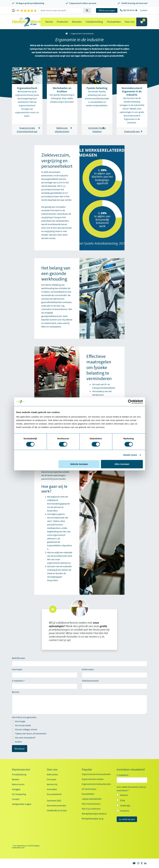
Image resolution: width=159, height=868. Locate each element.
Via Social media (21, 725)
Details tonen (130, 455)
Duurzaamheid (54, 794)
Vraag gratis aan (133, 131)
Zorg (122, 800)
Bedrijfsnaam (18, 658)
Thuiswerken (114, 22)
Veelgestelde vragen (22, 804)
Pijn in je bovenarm (91, 804)
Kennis (49, 22)
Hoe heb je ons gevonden (24, 717)
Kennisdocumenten (56, 805)
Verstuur (20, 748)
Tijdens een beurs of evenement (29, 733)
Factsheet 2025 (54, 801)
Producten (62, 22)
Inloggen (16, 789)
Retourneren (18, 784)
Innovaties (52, 789)
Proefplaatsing (19, 774)
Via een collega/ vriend (24, 729)
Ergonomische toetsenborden (96, 784)
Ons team (51, 779)
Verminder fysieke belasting (97, 130)
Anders (17, 742)
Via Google (19, 721)
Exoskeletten (88, 794)
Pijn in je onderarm (91, 809)
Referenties (52, 774)
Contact (144, 10)
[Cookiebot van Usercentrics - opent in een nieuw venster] (130, 402)
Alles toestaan (122, 464)
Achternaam (88, 669)
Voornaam (17, 669)
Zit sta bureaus (89, 789)
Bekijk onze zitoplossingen (63, 130)
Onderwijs (125, 805)
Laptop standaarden (92, 799)
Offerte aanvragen (107, 10)
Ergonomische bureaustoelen (96, 774)
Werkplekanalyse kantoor (94, 814)
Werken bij (52, 784)
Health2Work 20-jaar (57, 810)
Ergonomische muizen (93, 779)
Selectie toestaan (79, 464)
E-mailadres (18, 681)
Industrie (125, 811)
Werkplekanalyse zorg (93, 819)
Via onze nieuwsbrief (24, 738)
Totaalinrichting (94, 22)
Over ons (130, 22)
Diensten (77, 22)
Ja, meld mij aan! (127, 819)
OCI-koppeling (19, 794)
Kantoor (124, 795)
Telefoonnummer (90, 681)
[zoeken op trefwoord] (61, 10)
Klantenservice (21, 769)
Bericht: (16, 692)
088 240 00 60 (129, 10)
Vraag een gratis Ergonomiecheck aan (28, 130)
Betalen (16, 779)
